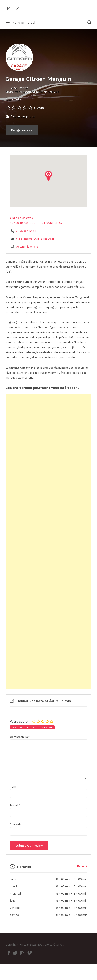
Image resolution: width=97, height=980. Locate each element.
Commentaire (20, 737)
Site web (15, 824)
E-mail (15, 805)
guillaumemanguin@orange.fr (35, 239)
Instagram (22, 953)
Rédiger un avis (22, 130)
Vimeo (29, 953)
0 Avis (39, 108)
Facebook (9, 953)
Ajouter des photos (21, 117)
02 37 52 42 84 (26, 231)
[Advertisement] (48, 541)
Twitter (15, 953)
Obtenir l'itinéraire (27, 247)
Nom (14, 787)
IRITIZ (12, 8)
